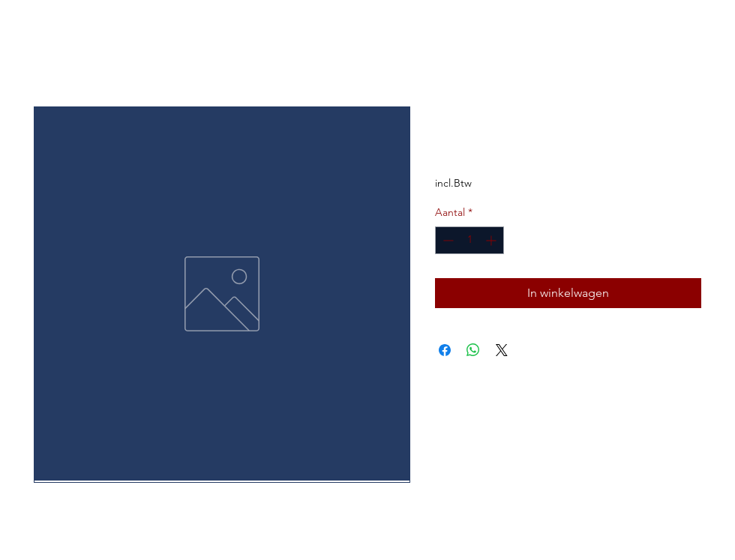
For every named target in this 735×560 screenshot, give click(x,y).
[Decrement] (447, 240)
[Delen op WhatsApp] (473, 350)
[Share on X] (502, 350)
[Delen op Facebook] (445, 350)
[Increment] (492, 240)
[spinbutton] (469, 240)
